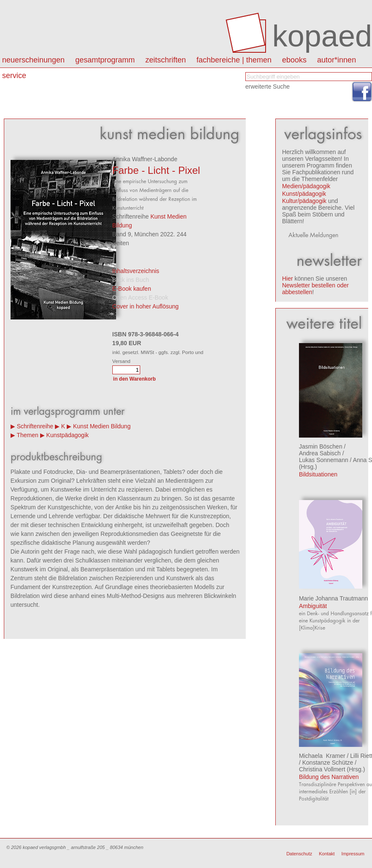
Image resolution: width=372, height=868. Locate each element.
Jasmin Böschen (321, 446)
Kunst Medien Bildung (102, 426)
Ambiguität (313, 606)
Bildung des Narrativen (329, 777)
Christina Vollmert (322, 769)
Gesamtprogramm (105, 60)
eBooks (294, 60)
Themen (27, 435)
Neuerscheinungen (33, 60)
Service (14, 76)
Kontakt (327, 854)
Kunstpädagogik (68, 435)
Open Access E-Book (140, 297)
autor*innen (337, 60)
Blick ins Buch (131, 280)
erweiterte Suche (267, 87)
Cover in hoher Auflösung (145, 306)
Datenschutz (299, 854)
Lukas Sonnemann (324, 460)
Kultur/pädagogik (304, 201)
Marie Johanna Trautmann (333, 598)
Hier (288, 279)
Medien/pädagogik (306, 186)
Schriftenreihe (35, 426)
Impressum (353, 854)
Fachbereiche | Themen (234, 60)
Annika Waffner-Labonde (145, 159)
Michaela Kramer (322, 756)
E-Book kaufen (132, 289)
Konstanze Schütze (328, 763)
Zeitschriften (166, 60)
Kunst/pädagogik (304, 194)
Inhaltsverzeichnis (136, 271)
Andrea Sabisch (320, 453)
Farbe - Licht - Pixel (156, 170)
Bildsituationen (318, 474)
